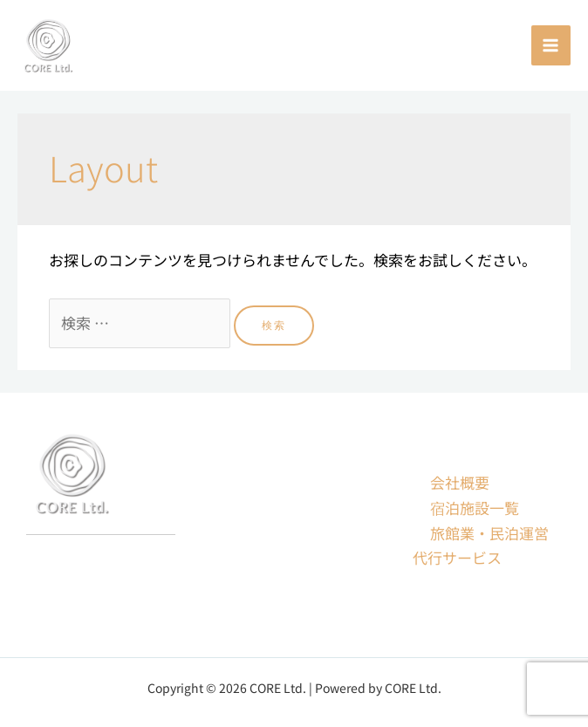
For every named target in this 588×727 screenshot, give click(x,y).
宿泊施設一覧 (475, 508)
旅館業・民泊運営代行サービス (481, 545)
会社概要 (460, 482)
